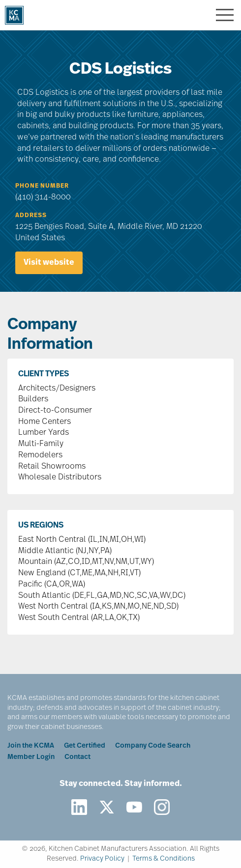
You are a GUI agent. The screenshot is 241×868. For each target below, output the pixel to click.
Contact (77, 757)
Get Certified (85, 746)
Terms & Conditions (164, 859)
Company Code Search (153, 746)
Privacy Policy (102, 859)
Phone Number (42, 186)
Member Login (31, 757)
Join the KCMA (31, 746)
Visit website (49, 263)
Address (31, 216)
